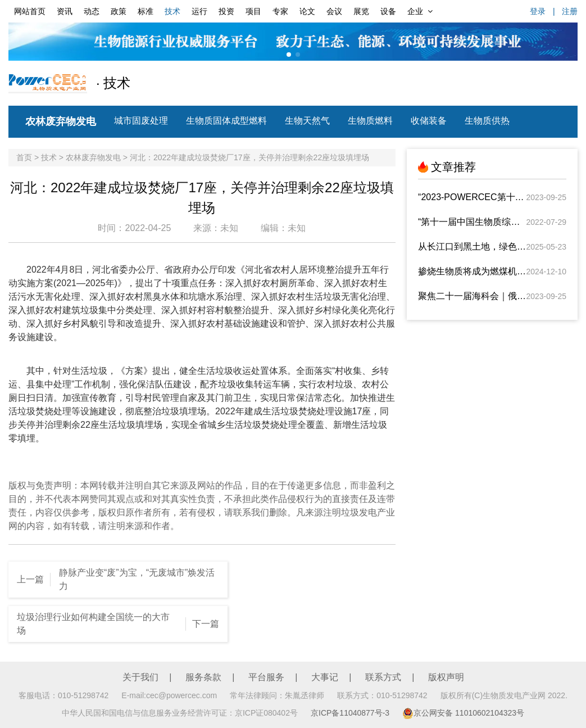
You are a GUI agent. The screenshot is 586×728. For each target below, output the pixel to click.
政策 (119, 11)
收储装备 (429, 121)
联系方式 (383, 677)
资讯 (65, 11)
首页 (24, 157)
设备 (388, 11)
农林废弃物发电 (61, 121)
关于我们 (140, 677)
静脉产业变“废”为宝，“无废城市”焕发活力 (137, 579)
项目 (253, 11)
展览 (361, 11)
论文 (307, 11)
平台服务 (266, 677)
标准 (146, 11)
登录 (538, 11)
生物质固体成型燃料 (226, 121)
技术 (172, 11)
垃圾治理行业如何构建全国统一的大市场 (93, 624)
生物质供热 (487, 121)
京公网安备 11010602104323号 (463, 713)
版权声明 (446, 677)
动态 (92, 11)
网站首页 (30, 11)
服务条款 (203, 677)
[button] (289, 55)
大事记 (325, 677)
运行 (199, 11)
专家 (280, 11)
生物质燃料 (370, 121)
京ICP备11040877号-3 (350, 713)
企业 (420, 11)
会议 (334, 11)
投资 (226, 11)
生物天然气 (307, 121)
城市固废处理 (141, 121)
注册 (570, 11)
